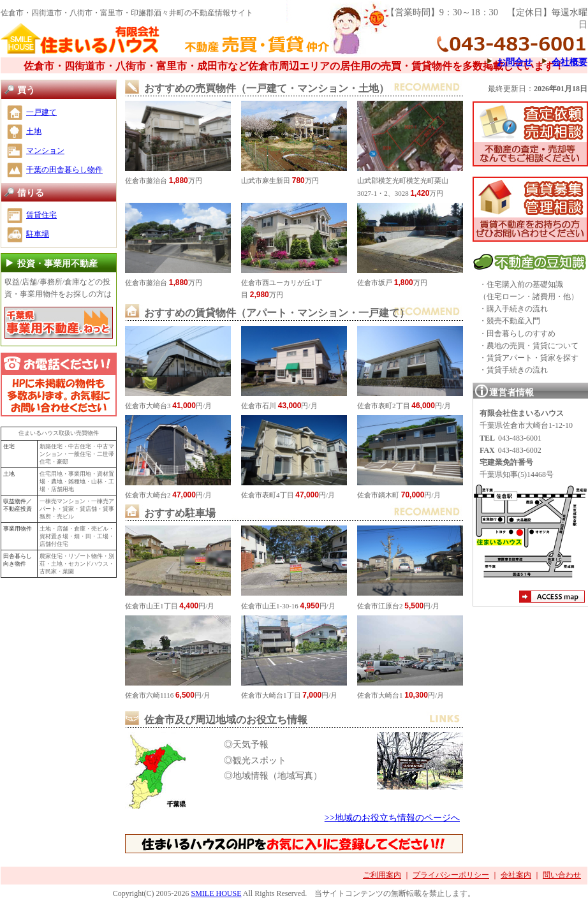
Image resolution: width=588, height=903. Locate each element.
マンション (45, 150)
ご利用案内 (382, 875)
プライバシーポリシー (451, 875)
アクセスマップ (552, 598)
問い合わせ (562, 875)
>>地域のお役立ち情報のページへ (392, 818)
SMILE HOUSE (216, 893)
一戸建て (41, 112)
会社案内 (516, 875)
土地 (34, 131)
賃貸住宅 (41, 215)
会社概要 (570, 62)
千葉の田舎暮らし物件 (64, 170)
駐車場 (38, 234)
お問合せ (515, 62)
